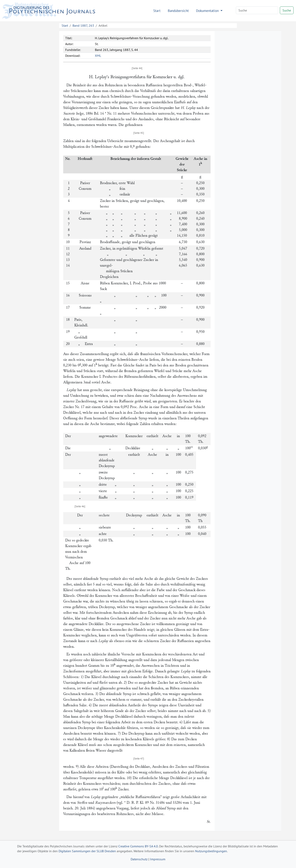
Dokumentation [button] (208, 11)
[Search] (257, 10)
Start (157, 11)
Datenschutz (139, 859)
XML (98, 56)
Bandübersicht (178, 11)
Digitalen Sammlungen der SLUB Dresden (87, 851)
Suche (287, 10)
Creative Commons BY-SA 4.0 (138, 846)
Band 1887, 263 (83, 25)
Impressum (158, 859)
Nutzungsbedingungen (211, 851)
